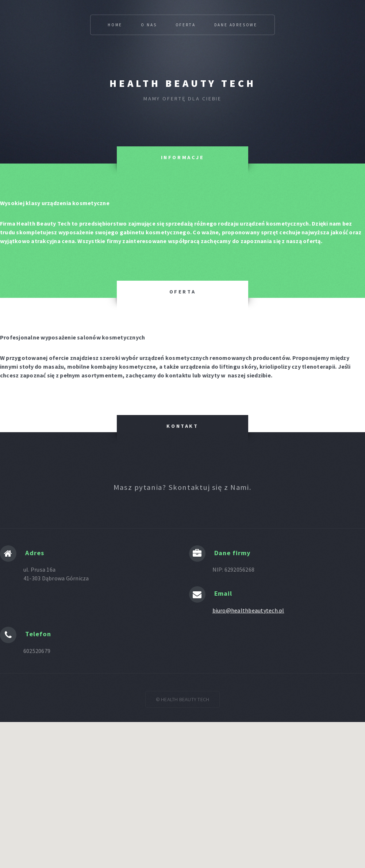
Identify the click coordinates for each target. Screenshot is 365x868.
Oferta (186, 25)
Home (115, 25)
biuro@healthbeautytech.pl (248, 610)
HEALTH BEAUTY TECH (183, 83)
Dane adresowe (236, 25)
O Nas (149, 25)
